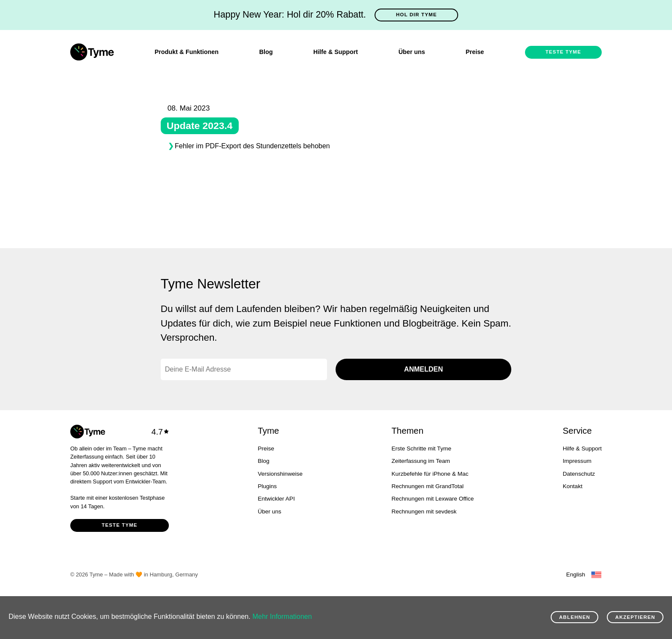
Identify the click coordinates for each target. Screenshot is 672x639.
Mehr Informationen (282, 616)
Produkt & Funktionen (187, 52)
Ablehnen (574, 617)
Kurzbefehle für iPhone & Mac (430, 474)
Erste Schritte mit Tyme (421, 448)
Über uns (412, 52)
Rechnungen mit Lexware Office (432, 499)
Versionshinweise (280, 474)
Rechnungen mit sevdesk (424, 511)
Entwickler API (276, 499)
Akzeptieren (635, 617)
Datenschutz (579, 474)
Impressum (577, 461)
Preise (475, 52)
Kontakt (573, 486)
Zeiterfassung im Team (420, 461)
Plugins (267, 486)
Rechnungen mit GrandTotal (427, 486)
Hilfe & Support (336, 52)
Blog (266, 52)
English (576, 574)
